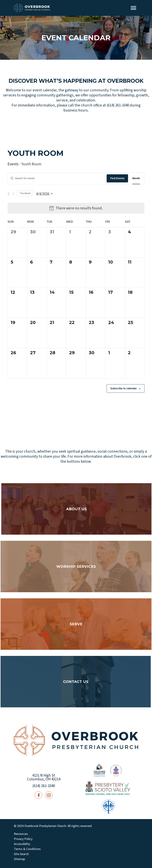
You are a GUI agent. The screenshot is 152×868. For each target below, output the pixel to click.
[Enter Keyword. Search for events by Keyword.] (57, 178)
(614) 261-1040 (44, 786)
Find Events (117, 178)
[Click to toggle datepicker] (44, 194)
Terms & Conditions (27, 849)
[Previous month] (9, 194)
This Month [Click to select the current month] (25, 193)
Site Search (21, 854)
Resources (21, 834)
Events (13, 164)
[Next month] (13, 194)
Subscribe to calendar (124, 388)
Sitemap (19, 859)
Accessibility (22, 844)
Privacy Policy (23, 839)
